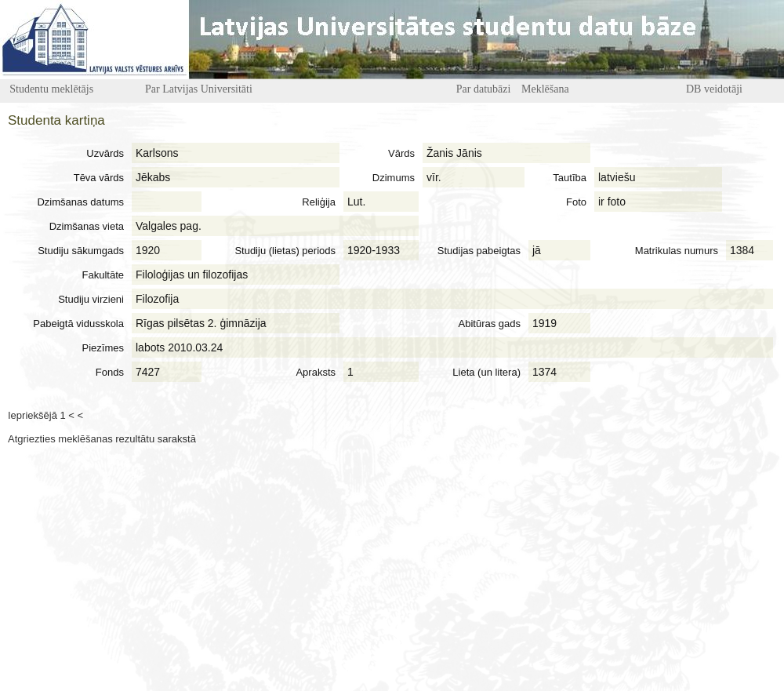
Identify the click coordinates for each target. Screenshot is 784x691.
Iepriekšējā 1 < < (45, 415)
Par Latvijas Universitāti (199, 89)
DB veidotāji (714, 89)
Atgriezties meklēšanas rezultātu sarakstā (102, 439)
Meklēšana (545, 89)
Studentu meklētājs (51, 89)
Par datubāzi (484, 89)
